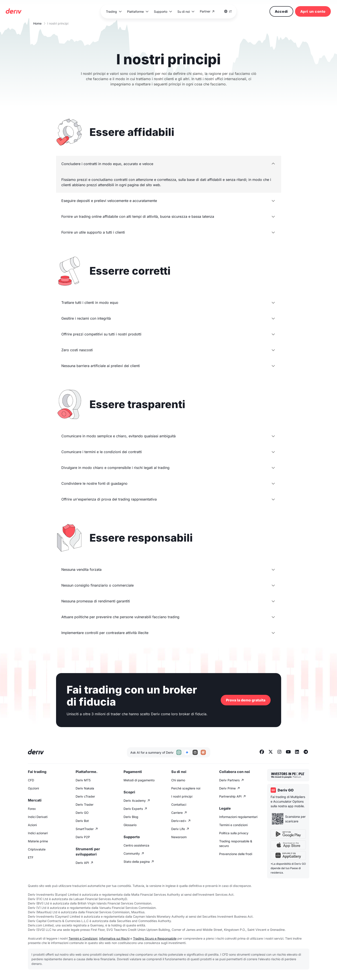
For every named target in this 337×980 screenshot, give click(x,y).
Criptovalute (37, 849)
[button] (114, 12)
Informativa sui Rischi (114, 938)
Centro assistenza (136, 845)
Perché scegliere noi (186, 788)
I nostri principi (182, 796)
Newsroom (179, 837)
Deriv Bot (82, 821)
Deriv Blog (131, 817)
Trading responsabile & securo (236, 843)
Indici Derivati (38, 817)
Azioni (32, 825)
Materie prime (38, 841)
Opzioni (33, 788)
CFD (31, 780)
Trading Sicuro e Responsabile (155, 938)
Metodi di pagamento (139, 780)
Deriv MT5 (83, 780)
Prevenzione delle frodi (236, 854)
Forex (32, 809)
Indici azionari (38, 833)
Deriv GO (82, 813)
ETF (31, 857)
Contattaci (179, 804)
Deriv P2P (83, 837)
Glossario (130, 825)
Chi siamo (178, 780)
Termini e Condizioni (83, 938)
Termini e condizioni (233, 825)
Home (37, 23)
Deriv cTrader (85, 796)
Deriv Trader (85, 804)
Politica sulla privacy (234, 833)
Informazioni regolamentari (238, 817)
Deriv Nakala (85, 788)
